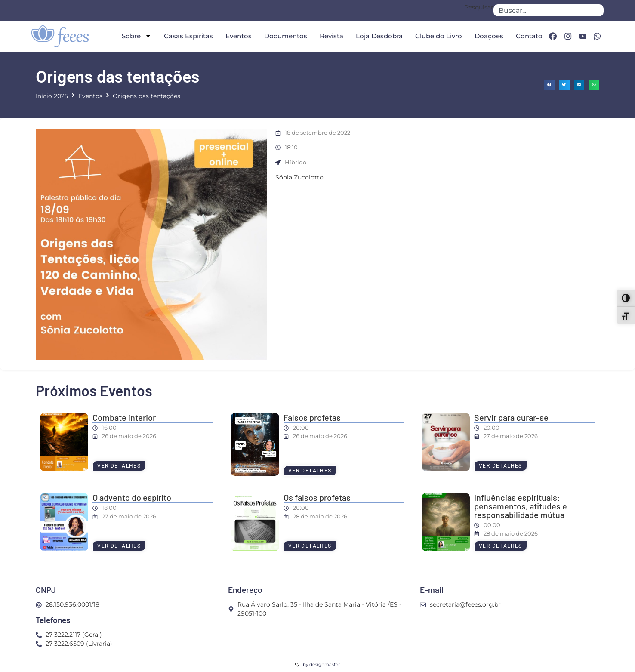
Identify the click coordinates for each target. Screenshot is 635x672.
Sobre (134, 36)
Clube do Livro (436, 36)
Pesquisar (479, 8)
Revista (329, 36)
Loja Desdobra (377, 36)
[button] (549, 85)
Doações (487, 36)
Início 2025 (52, 96)
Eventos (236, 36)
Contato (527, 36)
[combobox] (549, 10)
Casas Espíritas (186, 36)
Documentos (284, 36)
